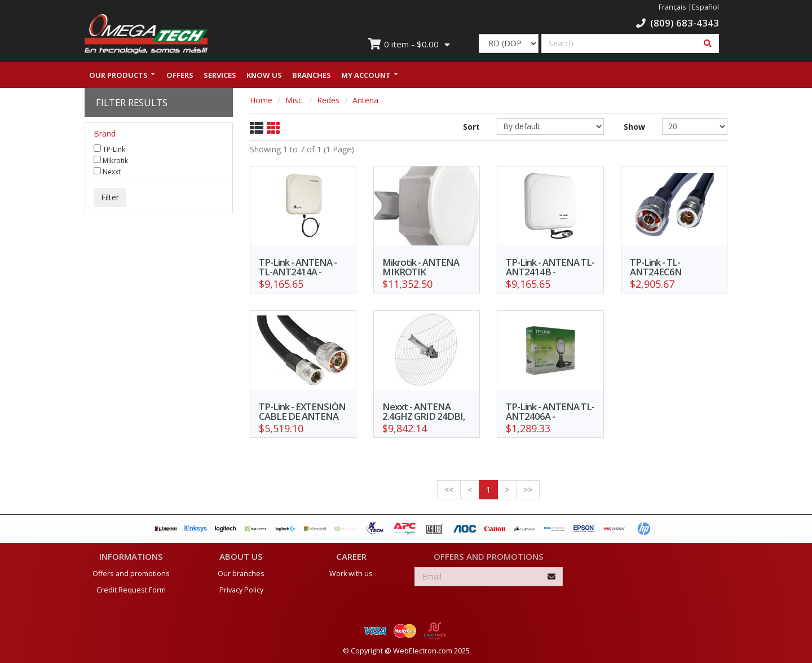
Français (672, 7)
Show (634, 127)
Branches (312, 75)
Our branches (241, 574)
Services (220, 75)
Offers (180, 75)
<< (449, 489)
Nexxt (107, 172)
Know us (264, 75)
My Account (366, 75)
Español (705, 7)
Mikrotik (111, 160)
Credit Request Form (131, 590)
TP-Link (109, 149)
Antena (365, 100)
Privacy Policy (241, 590)
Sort (471, 127)
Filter (110, 197)
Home (261, 100)
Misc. (295, 100)
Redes (328, 100)
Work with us (351, 574)
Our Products (118, 75)
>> (528, 489)
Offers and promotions (131, 574)
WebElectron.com (423, 651)
